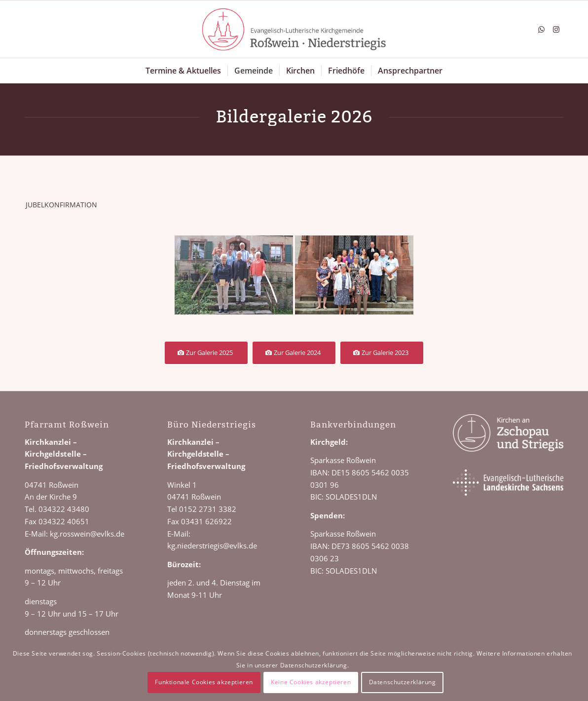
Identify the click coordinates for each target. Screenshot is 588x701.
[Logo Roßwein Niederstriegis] (294, 29)
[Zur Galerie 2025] (206, 353)
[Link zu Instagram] (556, 29)
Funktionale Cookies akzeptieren (204, 682)
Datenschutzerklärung (403, 682)
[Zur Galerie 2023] (382, 353)
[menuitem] (183, 71)
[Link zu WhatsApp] (541, 29)
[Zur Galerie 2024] (294, 353)
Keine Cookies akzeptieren (311, 682)
